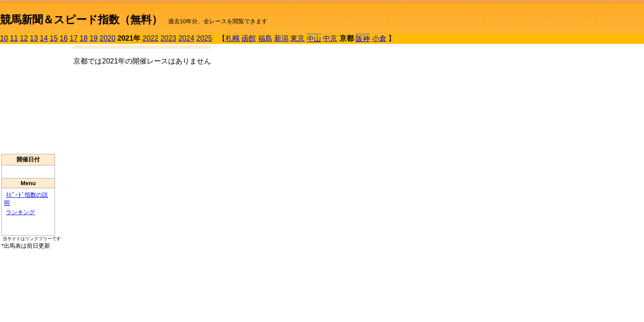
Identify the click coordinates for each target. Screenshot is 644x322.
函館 (249, 38)
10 (4, 38)
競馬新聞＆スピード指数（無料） (81, 19)
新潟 (281, 38)
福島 (265, 38)
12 (24, 38)
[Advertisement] (28, 99)
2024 (186, 38)
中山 (314, 39)
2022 (151, 38)
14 (44, 38)
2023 (169, 38)
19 (93, 38)
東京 (297, 38)
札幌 (233, 38)
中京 (330, 38)
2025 (204, 38)
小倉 (379, 38)
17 (74, 38)
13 (34, 38)
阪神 (363, 39)
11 (14, 38)
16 (64, 38)
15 (54, 38)
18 (84, 38)
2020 (108, 38)
